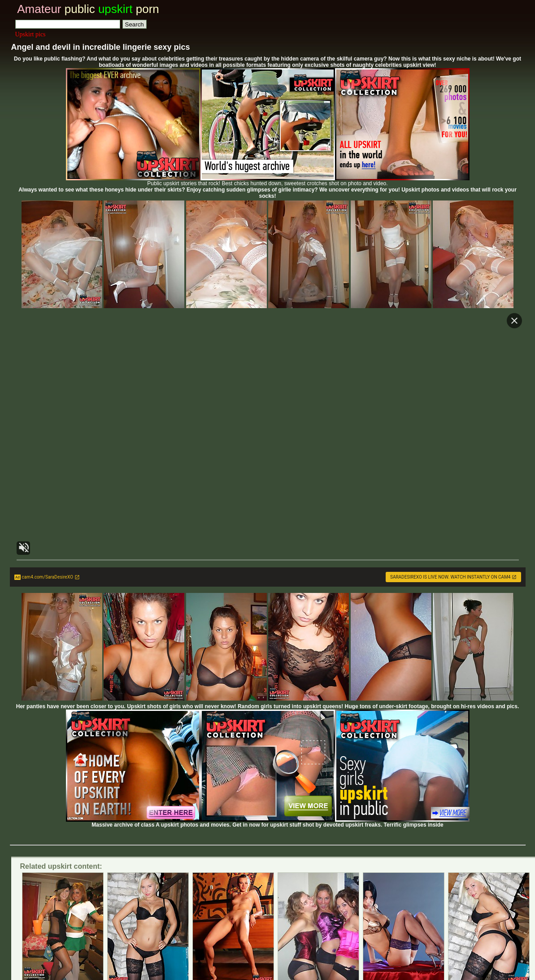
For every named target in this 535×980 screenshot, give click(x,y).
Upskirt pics (30, 34)
